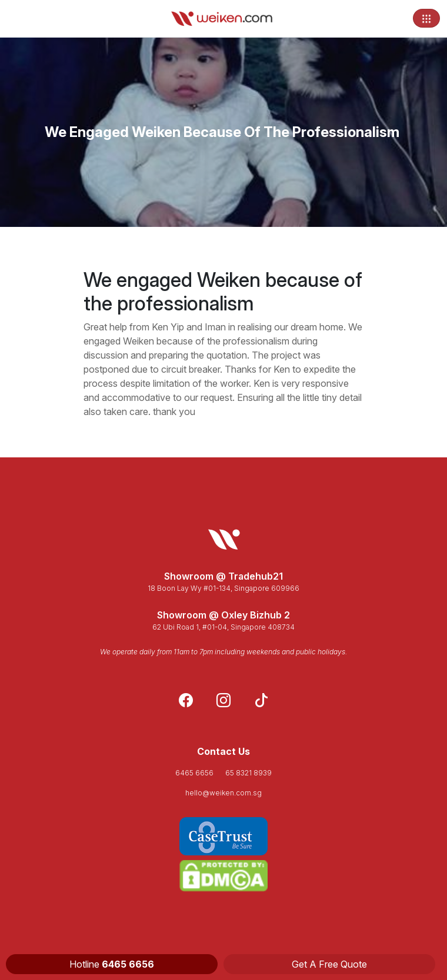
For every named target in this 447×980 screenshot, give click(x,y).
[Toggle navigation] (426, 18)
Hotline (112, 964)
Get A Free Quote (329, 964)
